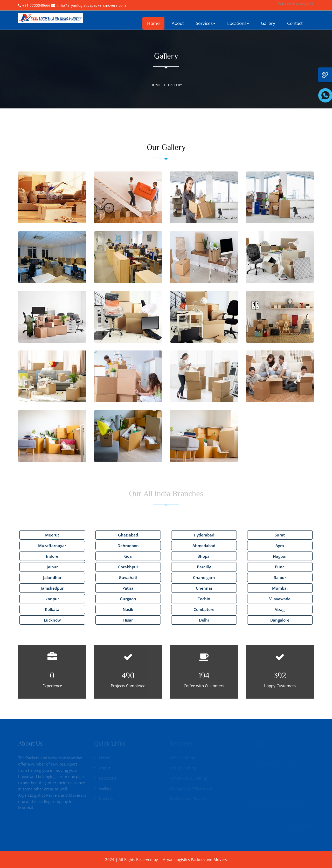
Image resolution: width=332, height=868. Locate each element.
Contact (295, 23)
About (178, 23)
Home (153, 23)
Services (206, 23)
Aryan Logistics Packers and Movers (195, 859)
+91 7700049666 (36, 5)
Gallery (268, 23)
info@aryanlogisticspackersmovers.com (92, 5)
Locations (238, 23)
